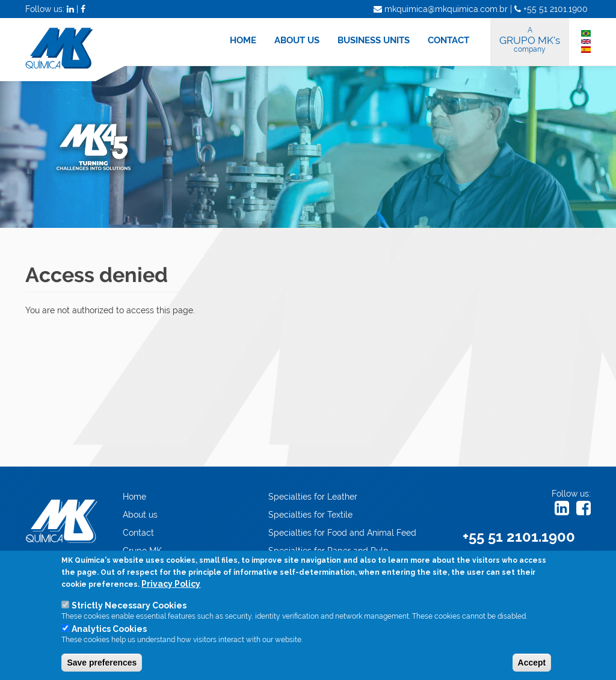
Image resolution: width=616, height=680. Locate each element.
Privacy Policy (171, 585)
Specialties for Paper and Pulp (328, 551)
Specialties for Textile (310, 515)
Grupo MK (142, 551)
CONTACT (448, 40)
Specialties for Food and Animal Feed (342, 533)
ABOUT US (297, 40)
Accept (532, 664)
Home (134, 497)
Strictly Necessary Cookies (129, 607)
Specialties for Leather (313, 497)
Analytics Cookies (109, 630)
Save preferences (102, 664)
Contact (138, 533)
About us (140, 515)
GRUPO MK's (530, 40)
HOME (243, 40)
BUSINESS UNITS (374, 40)
